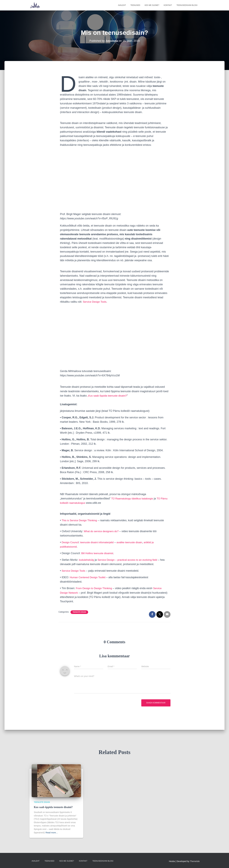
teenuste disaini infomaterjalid (99, 542)
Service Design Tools (95, 302)
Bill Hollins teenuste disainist (98, 553)
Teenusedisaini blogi (187, 5)
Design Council (71, 542)
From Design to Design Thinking (95, 588)
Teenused (135, 5)
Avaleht (122, 5)
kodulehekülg (87, 560)
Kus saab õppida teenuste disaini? (53, 807)
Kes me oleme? (152, 5)
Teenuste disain (79, 612)
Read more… (52, 833)
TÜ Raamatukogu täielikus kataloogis (133, 499)
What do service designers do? (102, 531)
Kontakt (168, 5)
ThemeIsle (195, 861)
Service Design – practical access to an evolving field (130, 560)
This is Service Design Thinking (80, 520)
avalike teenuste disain (133, 542)
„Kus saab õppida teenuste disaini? (108, 396)
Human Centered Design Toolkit (89, 577)
